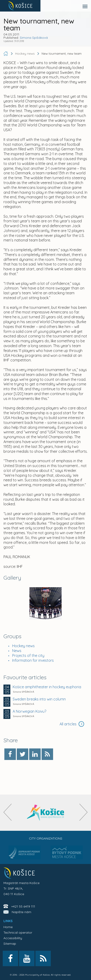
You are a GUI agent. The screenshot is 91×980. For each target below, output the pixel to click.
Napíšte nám (21, 912)
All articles (72, 724)
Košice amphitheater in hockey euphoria (47, 687)
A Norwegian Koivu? (29, 711)
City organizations (46, 838)
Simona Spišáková (34, 38)
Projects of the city (28, 655)
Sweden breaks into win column (39, 699)
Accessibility (13, 938)
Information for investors (33, 660)
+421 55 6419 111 (23, 906)
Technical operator (18, 932)
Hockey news (23, 646)
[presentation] (7, 812)
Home (8, 927)
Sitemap (10, 944)
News (17, 651)
